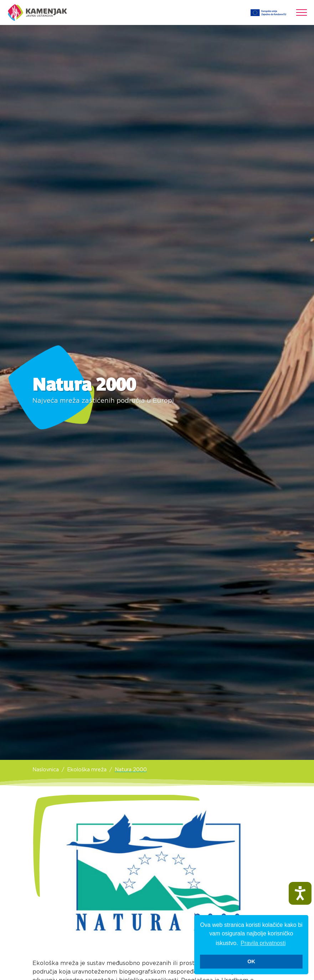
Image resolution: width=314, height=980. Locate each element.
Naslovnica (46, 770)
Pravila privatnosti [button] (263, 943)
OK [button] (251, 961)
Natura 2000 (131, 770)
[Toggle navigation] (302, 12)
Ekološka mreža (87, 770)
